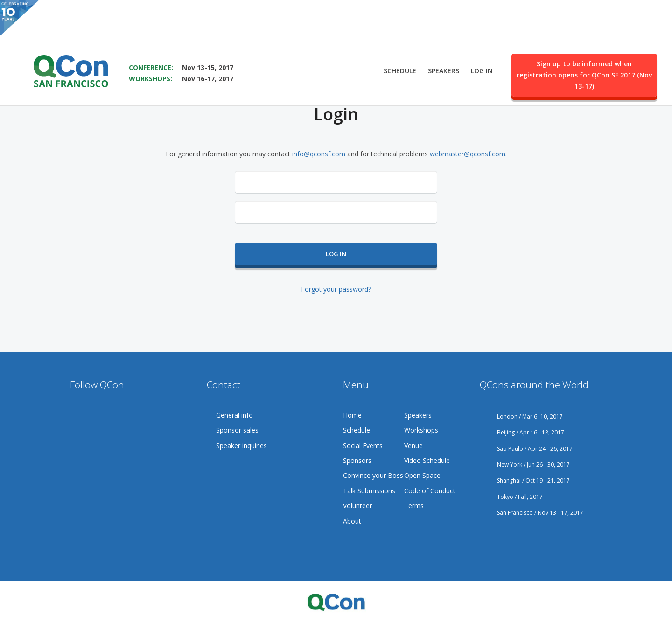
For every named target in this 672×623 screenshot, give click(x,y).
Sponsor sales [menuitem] (237, 430)
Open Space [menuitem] (422, 475)
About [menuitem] (352, 521)
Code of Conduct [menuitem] (430, 491)
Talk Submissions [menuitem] (369, 491)
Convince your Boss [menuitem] (373, 475)
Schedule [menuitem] (400, 45)
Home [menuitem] (352, 415)
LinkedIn (166, 415)
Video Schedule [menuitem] (427, 460)
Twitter (77, 415)
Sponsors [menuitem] (357, 460)
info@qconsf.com (319, 154)
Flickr (148, 415)
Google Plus (113, 415)
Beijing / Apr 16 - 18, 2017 (522, 432)
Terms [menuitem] (414, 506)
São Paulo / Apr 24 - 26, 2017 (526, 449)
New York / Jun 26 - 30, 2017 (525, 465)
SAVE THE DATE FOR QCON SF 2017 (189, 28)
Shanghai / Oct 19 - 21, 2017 (525, 480)
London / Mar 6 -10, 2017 (521, 416)
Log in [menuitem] (482, 45)
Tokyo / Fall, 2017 (511, 497)
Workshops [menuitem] (421, 430)
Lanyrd (77, 434)
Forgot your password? (336, 289)
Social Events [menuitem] (363, 445)
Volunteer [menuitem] (357, 506)
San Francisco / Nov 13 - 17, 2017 (532, 513)
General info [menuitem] (234, 415)
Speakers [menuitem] (444, 45)
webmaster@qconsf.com (468, 154)
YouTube (131, 415)
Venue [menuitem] (413, 445)
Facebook (95, 415)
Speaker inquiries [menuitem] (241, 445)
